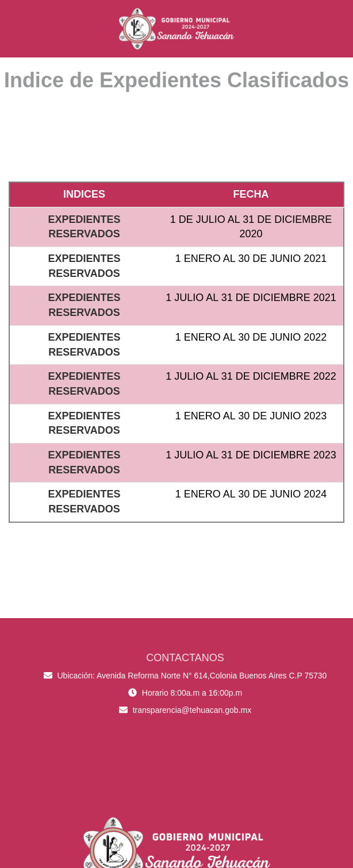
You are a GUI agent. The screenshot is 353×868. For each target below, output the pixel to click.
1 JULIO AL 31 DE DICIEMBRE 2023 (251, 455)
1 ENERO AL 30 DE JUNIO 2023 (251, 416)
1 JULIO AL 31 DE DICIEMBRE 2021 (251, 298)
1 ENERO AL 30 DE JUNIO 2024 (251, 494)
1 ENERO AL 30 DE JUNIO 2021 (251, 259)
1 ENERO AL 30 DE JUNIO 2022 (251, 337)
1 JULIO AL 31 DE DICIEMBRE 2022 (251, 376)
